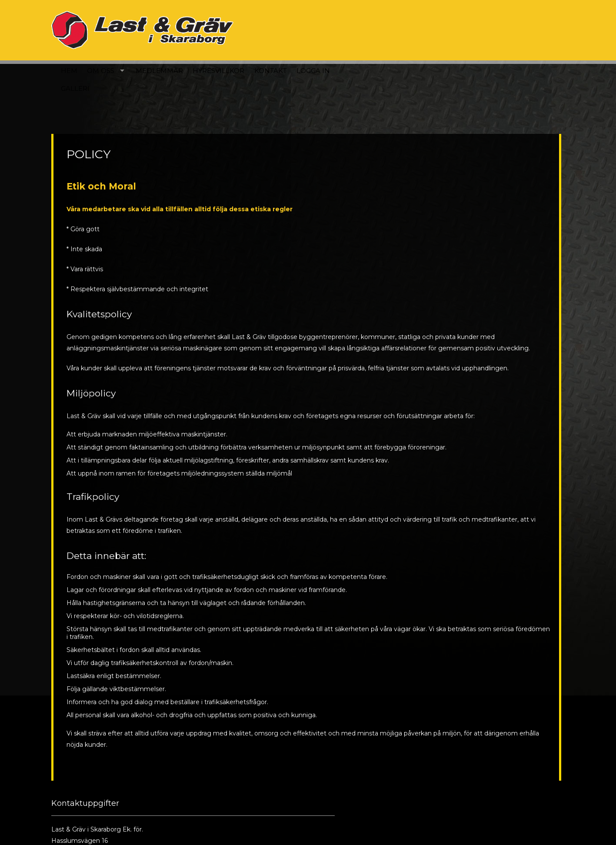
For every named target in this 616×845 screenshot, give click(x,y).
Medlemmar (351, 30)
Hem (260, 30)
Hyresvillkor (410, 30)
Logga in (505, 30)
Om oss (292, 30)
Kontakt (462, 30)
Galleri (266, 48)
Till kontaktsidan (239, 811)
